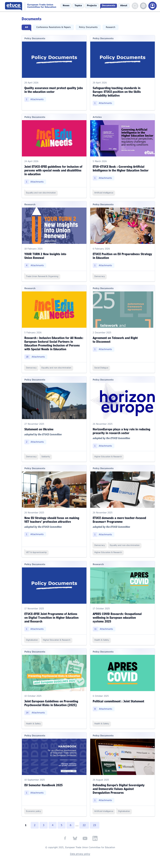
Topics (79, 6)
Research (111, 27)
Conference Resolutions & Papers (54, 27)
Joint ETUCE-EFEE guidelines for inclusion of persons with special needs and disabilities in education (54, 170)
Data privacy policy (80, 853)
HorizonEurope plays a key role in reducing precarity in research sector (122, 430)
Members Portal (152, 6)
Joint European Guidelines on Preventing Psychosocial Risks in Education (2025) (52, 702)
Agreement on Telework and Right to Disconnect (115, 339)
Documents (109, 6)
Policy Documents (89, 27)
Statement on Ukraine (39, 429)
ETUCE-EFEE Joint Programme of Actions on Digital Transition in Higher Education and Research (52, 617)
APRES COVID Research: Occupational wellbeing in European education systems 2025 (117, 617)
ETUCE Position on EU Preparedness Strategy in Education (123, 256)
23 (95, 824)
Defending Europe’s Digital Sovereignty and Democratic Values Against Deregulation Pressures (119, 788)
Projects (92, 6)
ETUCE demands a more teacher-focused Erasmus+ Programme (120, 519)
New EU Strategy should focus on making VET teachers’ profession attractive (52, 519)
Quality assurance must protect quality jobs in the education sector (54, 90)
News (67, 6)
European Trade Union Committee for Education (31, 6)
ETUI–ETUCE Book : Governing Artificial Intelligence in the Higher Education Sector (121, 168)
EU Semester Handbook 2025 (44, 784)
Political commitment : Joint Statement (119, 701)
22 (85, 824)
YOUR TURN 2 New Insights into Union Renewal (46, 256)
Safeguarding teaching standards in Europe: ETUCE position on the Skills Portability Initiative (117, 92)
